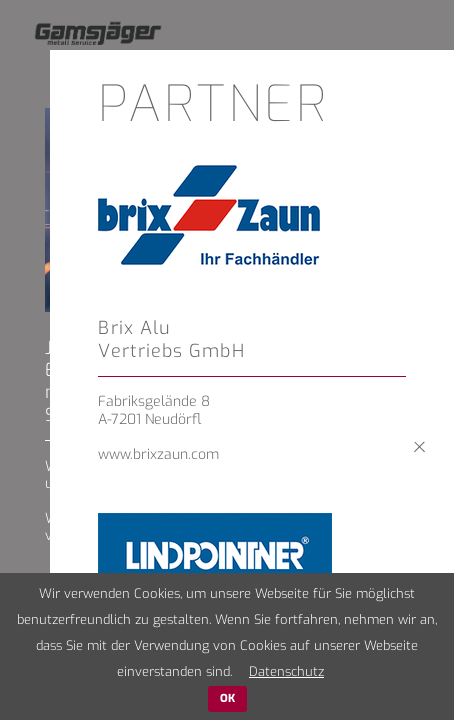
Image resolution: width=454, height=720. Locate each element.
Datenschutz (286, 671)
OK (227, 698)
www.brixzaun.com (158, 454)
